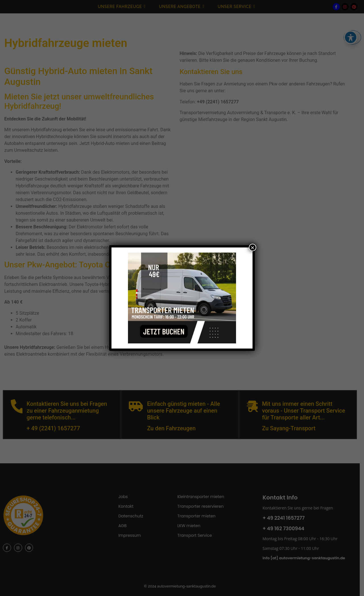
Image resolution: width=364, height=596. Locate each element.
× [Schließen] (253, 247)
